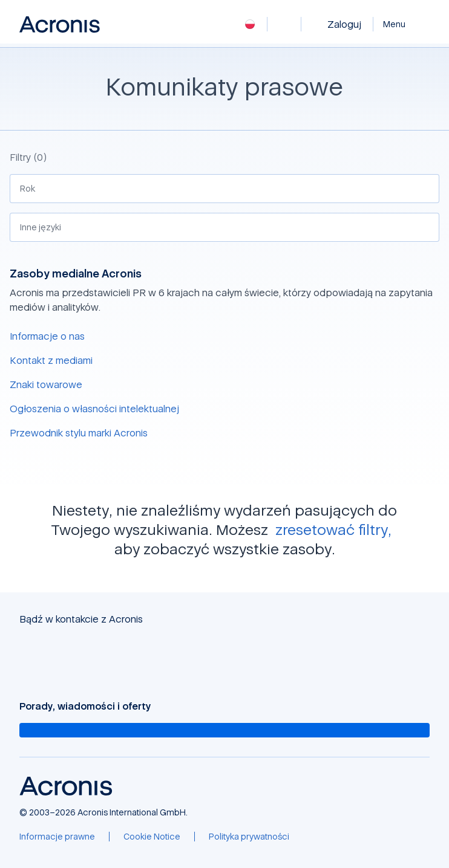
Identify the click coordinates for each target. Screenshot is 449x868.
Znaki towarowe (46, 384)
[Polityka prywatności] (249, 837)
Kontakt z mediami (51, 360)
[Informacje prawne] (57, 837)
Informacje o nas (47, 336)
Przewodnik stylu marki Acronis (79, 433)
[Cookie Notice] (152, 837)
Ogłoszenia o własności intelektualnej (94, 409)
